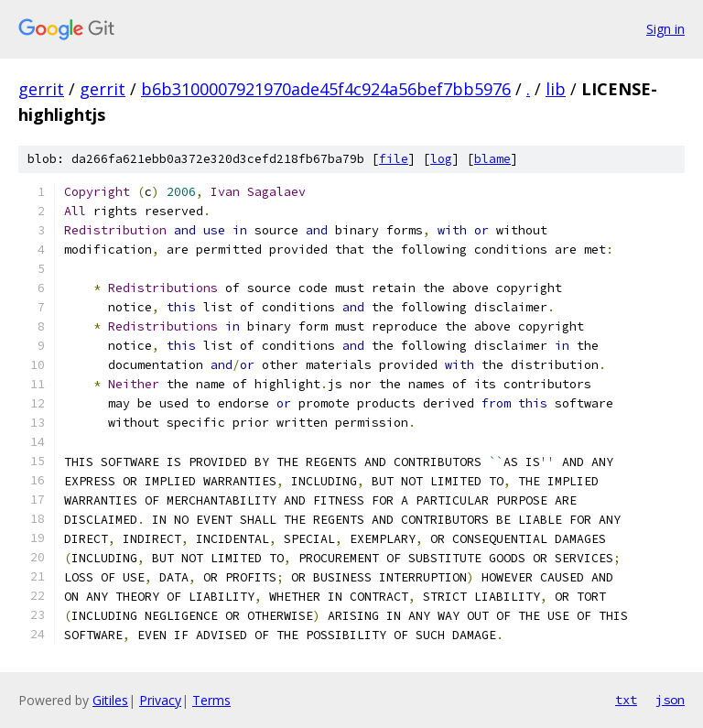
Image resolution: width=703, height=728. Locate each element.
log (441, 159)
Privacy (160, 700)
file (394, 159)
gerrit (41, 89)
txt (626, 700)
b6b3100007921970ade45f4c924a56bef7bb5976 (326, 89)
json (670, 700)
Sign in (665, 29)
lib (556, 89)
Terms (211, 700)
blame (492, 159)
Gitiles (110, 700)
